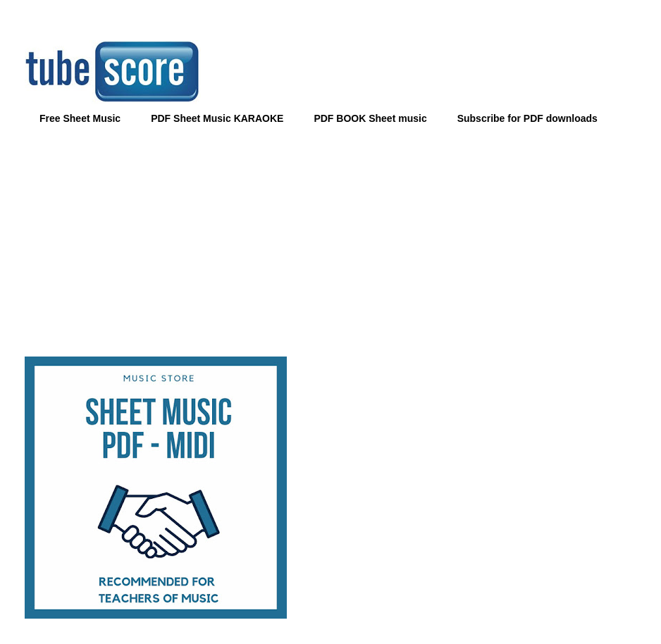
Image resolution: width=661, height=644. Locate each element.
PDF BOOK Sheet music (370, 118)
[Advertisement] (330, 237)
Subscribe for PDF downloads (527, 118)
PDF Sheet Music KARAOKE (217, 118)
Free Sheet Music (80, 118)
